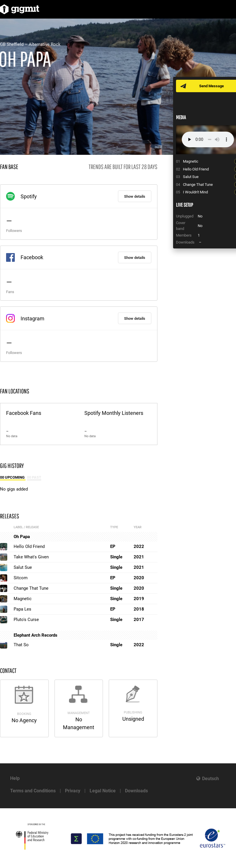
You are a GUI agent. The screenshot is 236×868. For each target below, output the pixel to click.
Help (15, 778)
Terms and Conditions (33, 791)
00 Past (34, 477)
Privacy (73, 791)
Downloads (136, 791)
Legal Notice (103, 791)
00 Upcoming (13, 477)
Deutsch (210, 779)
